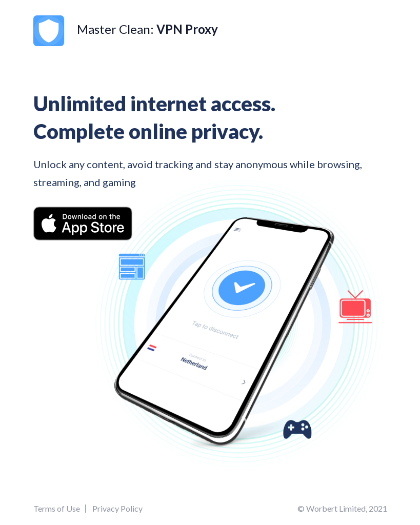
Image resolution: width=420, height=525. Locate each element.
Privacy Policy (117, 509)
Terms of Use (57, 509)
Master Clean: (126, 29)
